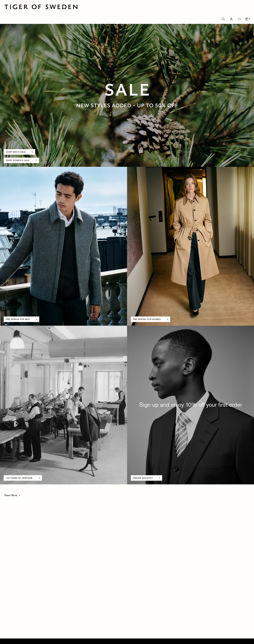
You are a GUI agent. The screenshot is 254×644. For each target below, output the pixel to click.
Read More (11, 495)
